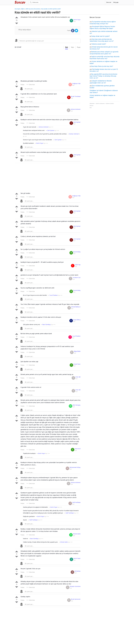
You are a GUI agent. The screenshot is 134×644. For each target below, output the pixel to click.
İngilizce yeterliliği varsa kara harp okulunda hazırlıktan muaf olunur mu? (105, 58)
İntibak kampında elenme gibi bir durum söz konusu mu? (104, 48)
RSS (91, 108)
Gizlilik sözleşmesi (100, 104)
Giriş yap (116, 2)
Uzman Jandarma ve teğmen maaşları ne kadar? (103, 63)
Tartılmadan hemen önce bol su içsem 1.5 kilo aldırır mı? (104, 70)
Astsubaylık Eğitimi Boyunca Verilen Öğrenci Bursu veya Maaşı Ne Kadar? (102, 28)
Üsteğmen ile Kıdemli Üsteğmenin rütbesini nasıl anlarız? (104, 92)
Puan (79, 47)
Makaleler (92, 104)
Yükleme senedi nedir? (99, 44)
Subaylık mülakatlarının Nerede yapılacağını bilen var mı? (101, 82)
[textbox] (50, 41)
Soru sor (109, 2)
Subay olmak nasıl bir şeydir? (101, 36)
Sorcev (27, 3)
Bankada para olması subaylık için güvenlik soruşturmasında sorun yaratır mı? (104, 53)
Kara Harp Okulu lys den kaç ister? (102, 66)
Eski (67, 47)
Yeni (72, 47)
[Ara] (34, 2)
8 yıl (75, 21)
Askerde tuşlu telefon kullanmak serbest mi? (104, 32)
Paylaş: (23, 85)
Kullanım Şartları (110, 104)
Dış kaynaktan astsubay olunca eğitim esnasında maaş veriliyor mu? (103, 23)
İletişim (91, 106)
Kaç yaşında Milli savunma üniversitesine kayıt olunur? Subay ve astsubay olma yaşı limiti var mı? (103, 76)
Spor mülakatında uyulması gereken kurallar (102, 87)
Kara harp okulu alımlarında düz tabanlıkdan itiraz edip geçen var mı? (102, 40)
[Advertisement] (48, 65)
